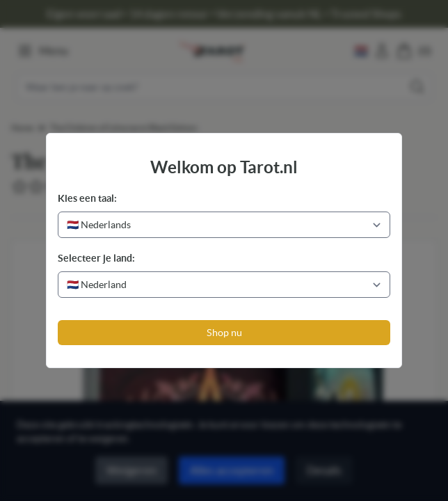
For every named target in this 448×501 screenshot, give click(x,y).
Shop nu (224, 333)
